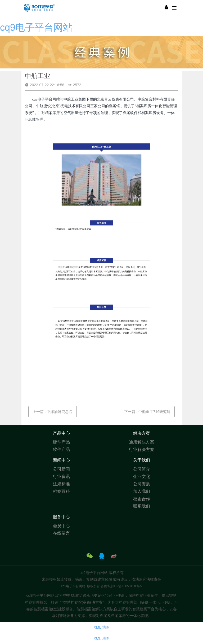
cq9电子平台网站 (36, 27)
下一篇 (147, 412)
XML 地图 (101, 627)
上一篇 (53, 412)
